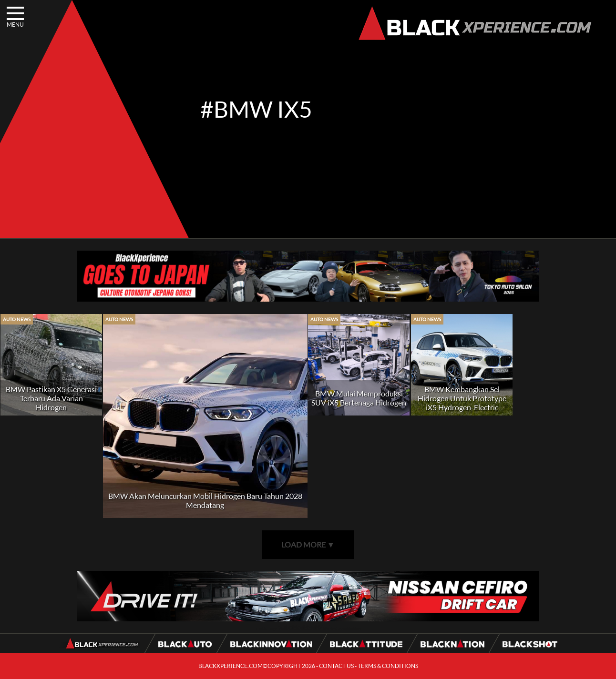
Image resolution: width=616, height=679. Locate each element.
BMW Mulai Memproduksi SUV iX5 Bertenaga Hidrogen (359, 398)
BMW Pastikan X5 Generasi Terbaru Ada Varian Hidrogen (51, 398)
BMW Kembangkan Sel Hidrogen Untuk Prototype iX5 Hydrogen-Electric (462, 398)
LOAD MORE (308, 544)
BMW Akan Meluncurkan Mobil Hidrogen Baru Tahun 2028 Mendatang (205, 500)
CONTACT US (336, 666)
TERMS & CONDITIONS (388, 666)
